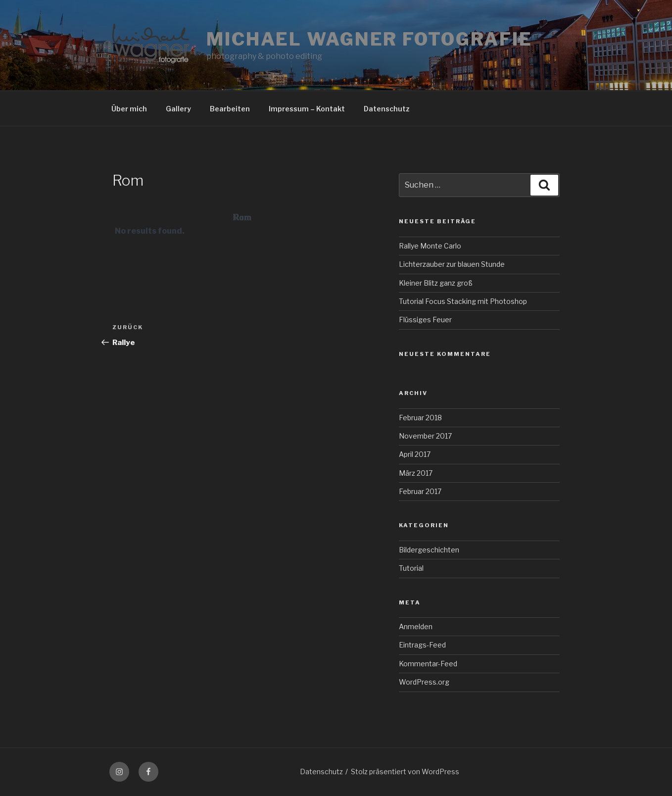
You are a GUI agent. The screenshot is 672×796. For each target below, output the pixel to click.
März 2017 (416, 473)
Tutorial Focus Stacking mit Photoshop (463, 301)
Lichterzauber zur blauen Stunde (452, 264)
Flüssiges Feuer (425, 320)
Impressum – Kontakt (307, 109)
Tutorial (411, 568)
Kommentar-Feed (428, 664)
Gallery (178, 109)
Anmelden (416, 626)
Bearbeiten (230, 109)
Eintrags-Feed (422, 645)
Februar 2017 (420, 491)
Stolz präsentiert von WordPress (405, 771)
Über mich (129, 109)
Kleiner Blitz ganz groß (436, 283)
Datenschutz (387, 109)
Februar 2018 (420, 418)
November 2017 (425, 436)
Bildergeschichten (429, 550)
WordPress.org (424, 682)
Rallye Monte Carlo (430, 246)
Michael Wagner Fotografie (369, 39)
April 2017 (415, 454)
